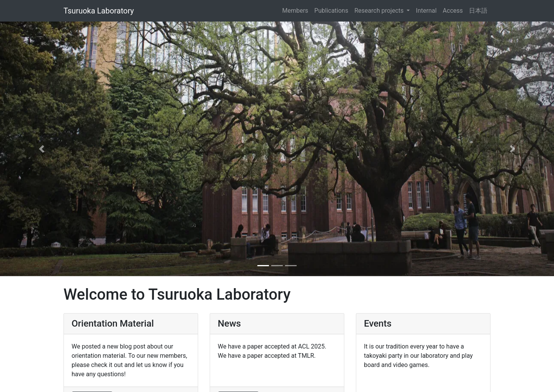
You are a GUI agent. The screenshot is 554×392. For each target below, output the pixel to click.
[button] (42, 149)
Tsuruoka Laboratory (99, 11)
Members (295, 11)
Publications (331, 11)
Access (453, 11)
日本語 (478, 11)
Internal (426, 11)
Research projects (380, 11)
